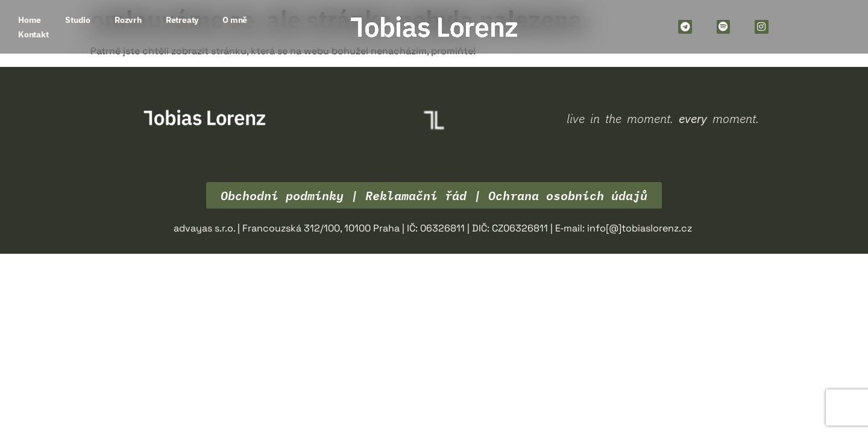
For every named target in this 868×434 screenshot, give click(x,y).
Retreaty (182, 20)
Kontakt (33, 34)
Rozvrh (128, 20)
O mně (235, 20)
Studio (78, 20)
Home (30, 20)
